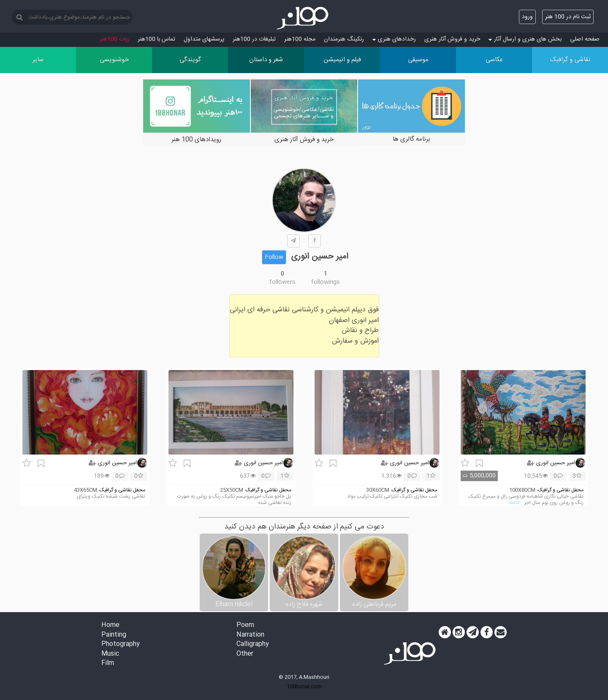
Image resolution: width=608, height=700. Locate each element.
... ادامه (517, 503)
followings (326, 282)
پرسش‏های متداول (204, 39)
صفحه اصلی (585, 39)
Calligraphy (253, 644)
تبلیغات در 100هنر (254, 39)
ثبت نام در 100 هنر (568, 17)
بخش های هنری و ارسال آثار (525, 39)
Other (245, 654)
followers (282, 282)
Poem (245, 625)
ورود (527, 17)
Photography (121, 644)
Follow (274, 257)
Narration (250, 635)
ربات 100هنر (114, 39)
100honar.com (304, 686)
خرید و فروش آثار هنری (452, 39)
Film (108, 663)
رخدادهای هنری (394, 39)
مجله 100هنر (300, 39)
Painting (114, 635)
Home (110, 625)
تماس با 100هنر (156, 39)
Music (110, 654)
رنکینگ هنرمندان (344, 39)
